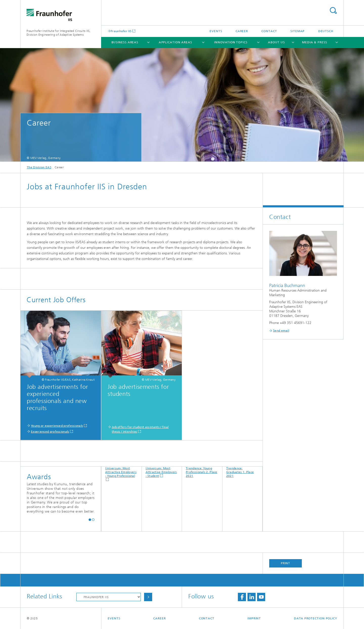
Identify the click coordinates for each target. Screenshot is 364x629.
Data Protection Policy (316, 618)
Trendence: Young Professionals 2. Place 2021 (202, 472)
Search (333, 11)
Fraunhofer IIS (121, 31)
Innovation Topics (231, 42)
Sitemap (298, 31)
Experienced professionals (50, 432)
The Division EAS (39, 167)
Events (216, 31)
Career (242, 31)
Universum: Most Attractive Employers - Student (161, 472)
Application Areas (175, 42)
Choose (148, 597)
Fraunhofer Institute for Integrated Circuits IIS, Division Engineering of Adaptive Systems (59, 33)
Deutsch (326, 31)
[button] (90, 520)
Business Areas (125, 42)
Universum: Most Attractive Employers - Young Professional (121, 472)
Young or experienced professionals (57, 426)
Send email (281, 331)
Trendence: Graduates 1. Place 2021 (240, 472)
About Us (276, 42)
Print (286, 563)
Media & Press (315, 42)
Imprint (254, 618)
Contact (269, 31)
